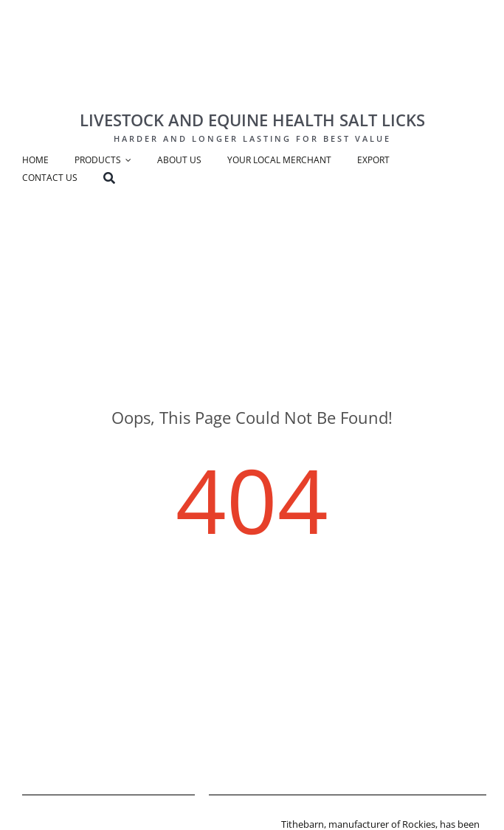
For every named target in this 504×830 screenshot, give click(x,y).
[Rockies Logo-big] (249, 27)
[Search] (122, 179)
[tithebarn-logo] (239, 822)
